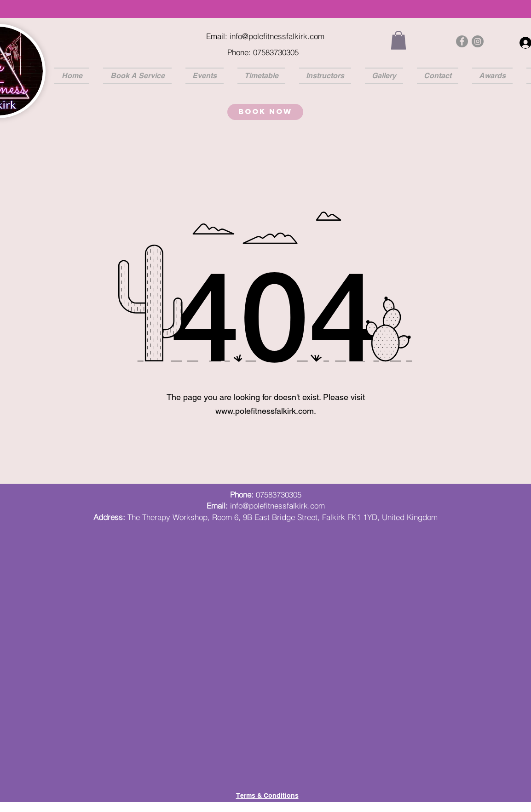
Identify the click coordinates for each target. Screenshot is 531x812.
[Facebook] (462, 41)
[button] (398, 40)
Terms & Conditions (267, 795)
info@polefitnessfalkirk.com (277, 36)
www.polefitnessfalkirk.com (265, 411)
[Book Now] (265, 112)
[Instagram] (478, 41)
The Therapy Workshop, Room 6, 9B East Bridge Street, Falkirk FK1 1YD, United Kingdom (283, 517)
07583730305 (279, 495)
